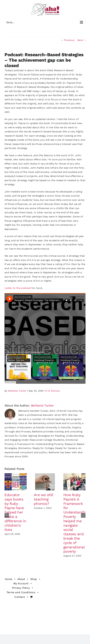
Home (9, 579)
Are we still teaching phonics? (43, 499)
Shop (34, 579)
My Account (21, 583)
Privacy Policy (21, 588)
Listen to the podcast (18, 288)
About (21, 579)
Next (80, 40)
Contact (20, 597)
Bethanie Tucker (17, 391)
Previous (69, 40)
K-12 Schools (53, 391)
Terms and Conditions (21, 592)
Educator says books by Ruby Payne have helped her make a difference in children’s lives (15, 512)
